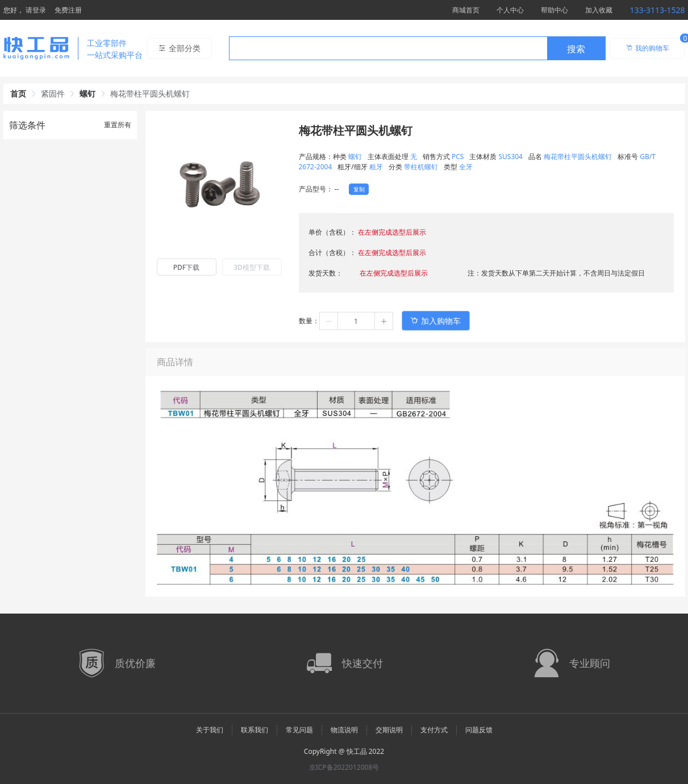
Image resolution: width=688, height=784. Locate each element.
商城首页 (466, 10)
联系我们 (255, 730)
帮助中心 (554, 10)
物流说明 (344, 730)
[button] (329, 321)
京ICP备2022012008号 (344, 767)
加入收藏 (599, 10)
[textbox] (388, 49)
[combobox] (417, 48)
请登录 (36, 10)
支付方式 (434, 730)
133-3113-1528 (657, 10)
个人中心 (510, 10)
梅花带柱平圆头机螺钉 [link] (150, 93)
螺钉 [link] (87, 93)
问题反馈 (479, 730)
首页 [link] (18, 93)
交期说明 (389, 730)
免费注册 (68, 10)
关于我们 (210, 730)
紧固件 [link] (53, 93)
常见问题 (299, 730)
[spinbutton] (356, 321)
